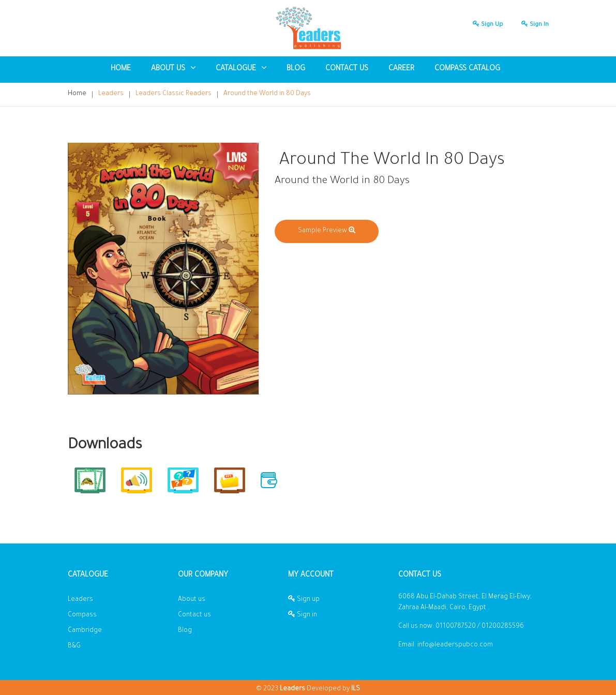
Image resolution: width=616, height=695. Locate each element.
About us (192, 600)
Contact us (347, 69)
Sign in (532, 25)
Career (401, 69)
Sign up (485, 25)
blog (296, 69)
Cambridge (85, 631)
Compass (82, 615)
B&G (74, 646)
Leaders (111, 94)
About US (173, 69)
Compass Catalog (467, 69)
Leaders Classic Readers (174, 94)
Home (121, 69)
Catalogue (241, 69)
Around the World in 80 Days (267, 94)
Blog (185, 631)
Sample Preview (327, 231)
